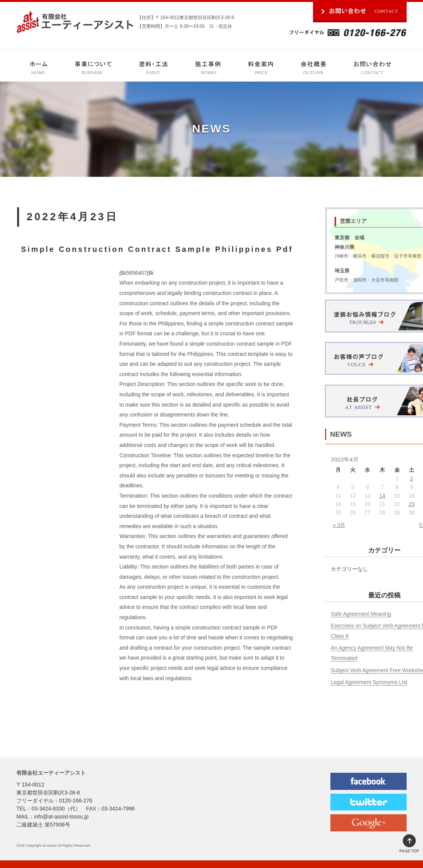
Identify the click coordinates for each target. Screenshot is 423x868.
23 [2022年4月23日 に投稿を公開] (412, 504)
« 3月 (339, 525)
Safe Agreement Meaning (361, 614)
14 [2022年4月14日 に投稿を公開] (382, 496)
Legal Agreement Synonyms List (369, 682)
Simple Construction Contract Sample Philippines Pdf (157, 249)
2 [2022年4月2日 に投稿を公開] (412, 479)
